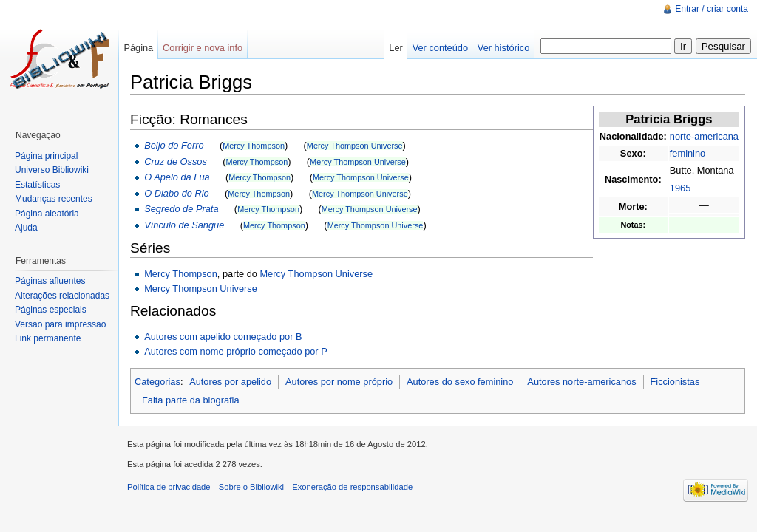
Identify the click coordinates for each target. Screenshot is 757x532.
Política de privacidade (169, 487)
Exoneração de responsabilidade (352, 487)
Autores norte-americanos (581, 382)
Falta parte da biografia (191, 400)
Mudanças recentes (54, 199)
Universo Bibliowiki (52, 170)
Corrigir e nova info (203, 48)
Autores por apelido (230, 382)
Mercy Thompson (254, 146)
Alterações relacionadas (62, 296)
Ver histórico (503, 48)
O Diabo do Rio (177, 193)
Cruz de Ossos (176, 161)
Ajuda (26, 228)
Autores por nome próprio (339, 382)
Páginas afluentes (50, 281)
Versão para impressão (60, 324)
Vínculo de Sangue (184, 225)
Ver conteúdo (440, 48)
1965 (680, 188)
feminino (688, 153)
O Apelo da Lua (177, 177)
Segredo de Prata (181, 209)
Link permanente (48, 338)
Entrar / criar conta (712, 9)
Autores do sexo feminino (460, 382)
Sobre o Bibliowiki (251, 487)
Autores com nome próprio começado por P (236, 351)
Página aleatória (47, 214)
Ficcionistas (675, 382)
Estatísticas (37, 185)
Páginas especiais (51, 310)
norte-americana (704, 136)
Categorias (157, 382)
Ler (396, 48)
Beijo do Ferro (174, 145)
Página (138, 48)
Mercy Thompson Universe (355, 146)
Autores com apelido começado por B (223, 337)
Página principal (46, 156)
